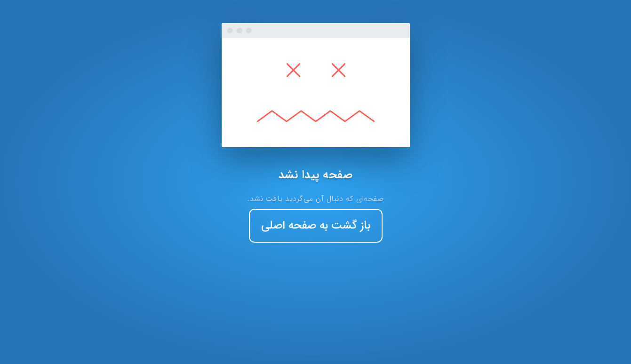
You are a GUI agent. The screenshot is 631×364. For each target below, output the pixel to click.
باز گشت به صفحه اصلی (316, 226)
